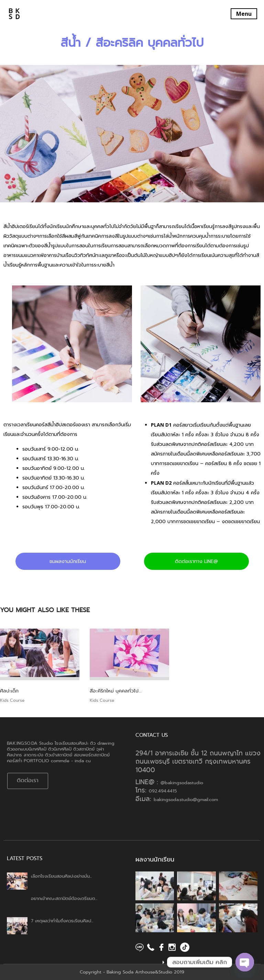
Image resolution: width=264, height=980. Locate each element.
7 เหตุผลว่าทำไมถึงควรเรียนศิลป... (62, 921)
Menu (244, 14)
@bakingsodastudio (182, 783)
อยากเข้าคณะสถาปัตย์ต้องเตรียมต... (64, 898)
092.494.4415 (163, 791)
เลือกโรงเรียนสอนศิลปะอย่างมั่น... (61, 876)
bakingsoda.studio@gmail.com (186, 799)
